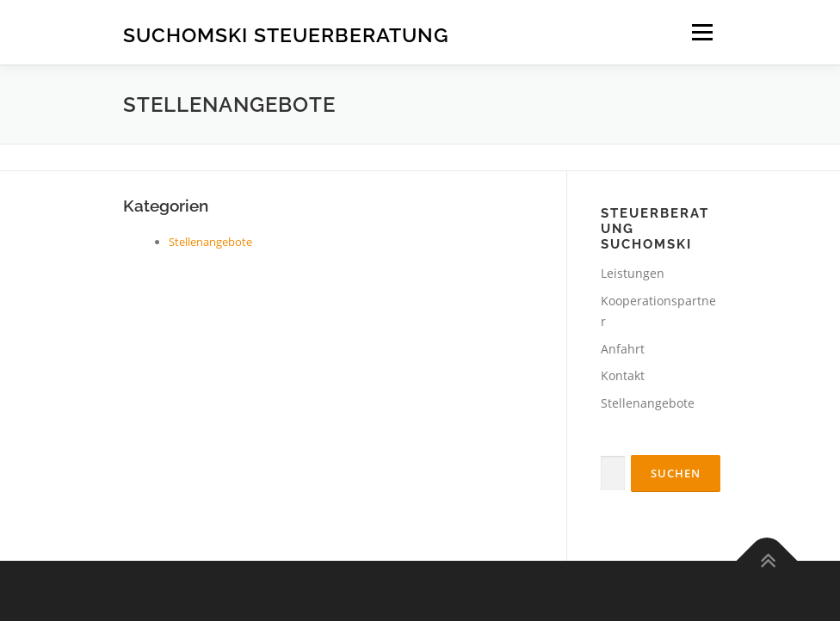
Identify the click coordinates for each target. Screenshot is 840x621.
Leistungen (633, 273)
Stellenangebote (210, 242)
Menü (702, 32)
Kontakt (623, 375)
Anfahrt (623, 349)
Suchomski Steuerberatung (286, 34)
